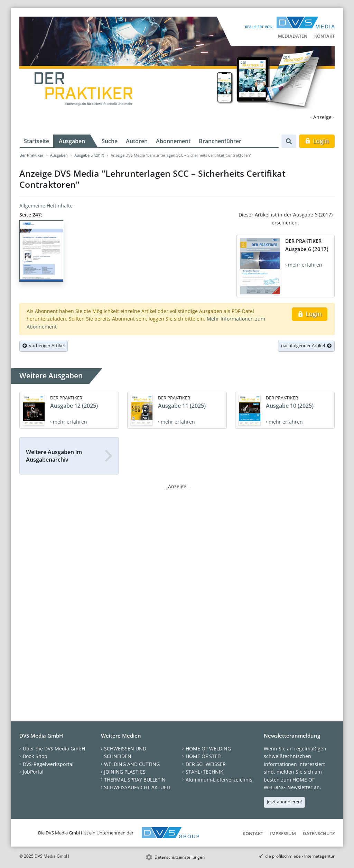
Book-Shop (35, 756)
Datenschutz (319, 833)
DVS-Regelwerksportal (48, 764)
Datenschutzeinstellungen (180, 857)
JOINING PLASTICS (125, 772)
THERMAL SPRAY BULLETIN (135, 780)
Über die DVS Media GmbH (54, 749)
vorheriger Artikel (44, 345)
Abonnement (173, 141)
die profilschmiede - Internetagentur (300, 856)
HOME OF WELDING (208, 749)
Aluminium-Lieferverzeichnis (219, 780)
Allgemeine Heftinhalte (46, 206)
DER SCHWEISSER (206, 764)
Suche (110, 141)
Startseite (36, 141)
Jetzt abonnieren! (284, 802)
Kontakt (324, 36)
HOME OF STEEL (204, 756)
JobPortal (33, 772)
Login (317, 141)
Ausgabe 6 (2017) (89, 155)
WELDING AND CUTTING (132, 764)
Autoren (137, 141)
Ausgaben (72, 141)
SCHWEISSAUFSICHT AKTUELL (138, 787)
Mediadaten (293, 36)
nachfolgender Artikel (306, 345)
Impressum (283, 833)
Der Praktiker (31, 155)
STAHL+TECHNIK (204, 772)
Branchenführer (220, 141)
